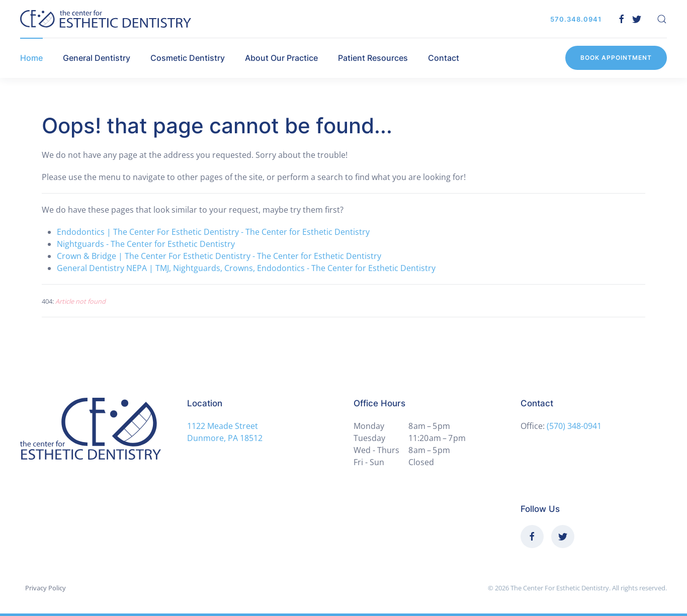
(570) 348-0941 (574, 426)
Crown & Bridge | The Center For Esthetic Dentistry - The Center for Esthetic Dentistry (219, 256)
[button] (662, 19)
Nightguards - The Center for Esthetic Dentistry (146, 244)
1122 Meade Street (223, 426)
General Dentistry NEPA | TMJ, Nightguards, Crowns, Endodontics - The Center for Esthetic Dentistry (246, 268)
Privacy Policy (46, 588)
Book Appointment (616, 58)
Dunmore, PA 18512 (225, 438)
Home (31, 58)
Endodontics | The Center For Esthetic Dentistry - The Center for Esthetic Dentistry (213, 232)
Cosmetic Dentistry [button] (188, 58)
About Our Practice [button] (281, 58)
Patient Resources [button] (373, 58)
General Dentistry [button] (97, 58)
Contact (444, 58)
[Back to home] (106, 19)
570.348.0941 (576, 19)
